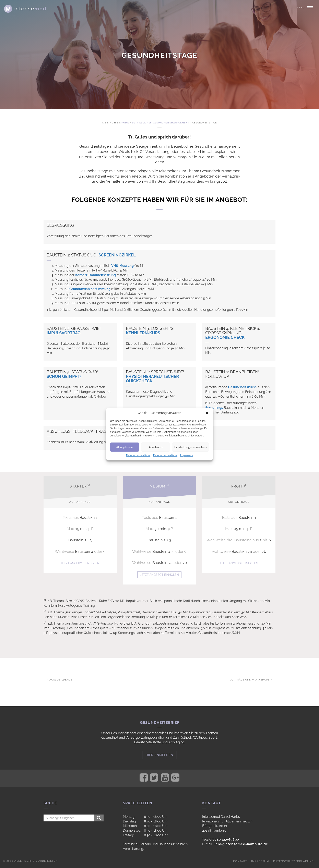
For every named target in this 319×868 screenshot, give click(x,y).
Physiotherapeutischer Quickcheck (152, 379)
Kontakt (240, 861)
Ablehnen (156, 447)
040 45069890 (227, 839)
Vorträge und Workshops (250, 680)
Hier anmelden (159, 755)
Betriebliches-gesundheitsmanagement (161, 123)
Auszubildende (61, 680)
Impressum (187, 455)
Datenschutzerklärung (139, 455)
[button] (207, 413)
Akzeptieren (125, 447)
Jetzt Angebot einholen (80, 563)
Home (125, 123)
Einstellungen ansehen (191, 447)
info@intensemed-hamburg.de (241, 844)
